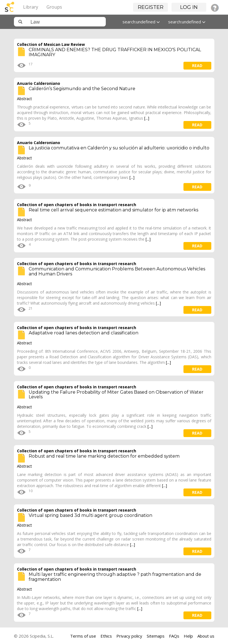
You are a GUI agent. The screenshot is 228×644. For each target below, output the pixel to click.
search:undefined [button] (141, 22)
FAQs (174, 636)
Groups (54, 7)
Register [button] (151, 7)
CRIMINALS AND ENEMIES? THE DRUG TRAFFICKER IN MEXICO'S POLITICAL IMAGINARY (115, 52)
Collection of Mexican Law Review (51, 44)
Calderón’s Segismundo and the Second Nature (82, 89)
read (197, 66)
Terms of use (83, 636)
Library (31, 7)
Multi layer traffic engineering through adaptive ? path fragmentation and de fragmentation (115, 577)
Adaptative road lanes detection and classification (84, 333)
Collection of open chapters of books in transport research (77, 205)
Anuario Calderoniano (39, 83)
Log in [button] (189, 7)
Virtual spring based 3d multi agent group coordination (90, 515)
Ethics (106, 636)
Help (188, 636)
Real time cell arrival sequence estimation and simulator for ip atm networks (113, 210)
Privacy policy (129, 636)
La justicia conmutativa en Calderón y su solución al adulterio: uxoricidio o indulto (119, 148)
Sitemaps (156, 636)
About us (206, 636)
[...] (147, 118)
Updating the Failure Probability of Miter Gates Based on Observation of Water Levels (116, 395)
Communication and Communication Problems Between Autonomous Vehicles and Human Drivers (117, 271)
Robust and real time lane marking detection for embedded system (104, 456)
